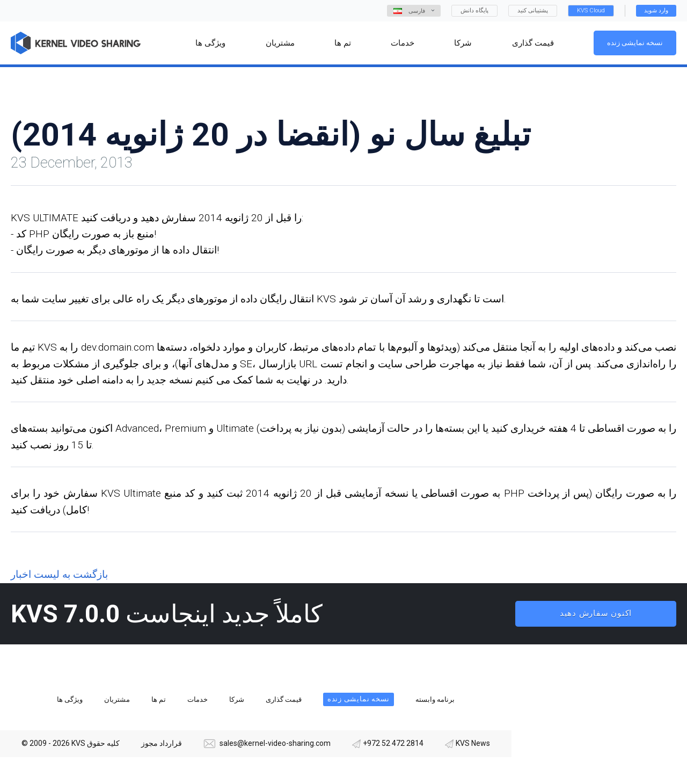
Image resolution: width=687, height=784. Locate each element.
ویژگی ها (70, 699)
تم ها (159, 699)
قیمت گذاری (284, 699)
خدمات (198, 699)
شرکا (237, 699)
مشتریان (117, 699)
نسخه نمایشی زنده (635, 43)
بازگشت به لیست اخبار (59, 574)
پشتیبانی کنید (533, 10)
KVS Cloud (591, 10)
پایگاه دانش (474, 10)
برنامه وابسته (435, 699)
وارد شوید (656, 10)
